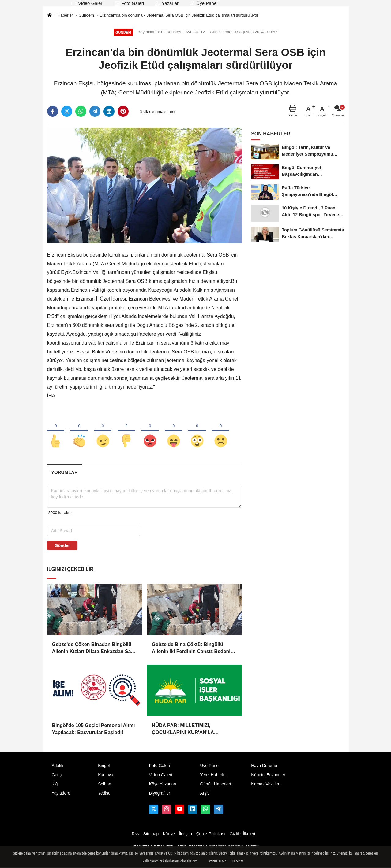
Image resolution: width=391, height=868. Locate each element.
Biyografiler (160, 794)
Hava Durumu (264, 766)
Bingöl (104, 766)
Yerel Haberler (213, 776)
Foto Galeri (129, 3)
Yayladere (61, 794)
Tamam (238, 861)
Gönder (62, 546)
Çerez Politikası (211, 835)
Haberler (65, 15)
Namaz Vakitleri (266, 785)
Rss (135, 835)
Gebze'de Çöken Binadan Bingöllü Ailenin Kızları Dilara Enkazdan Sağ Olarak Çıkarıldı (93, 649)
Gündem (86, 15)
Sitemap (151, 835)
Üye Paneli (204, 3)
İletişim (185, 835)
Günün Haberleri (215, 785)
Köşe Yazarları (163, 785)
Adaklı (58, 766)
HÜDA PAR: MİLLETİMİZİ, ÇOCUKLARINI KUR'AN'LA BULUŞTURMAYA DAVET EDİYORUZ (194, 730)
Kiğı (55, 785)
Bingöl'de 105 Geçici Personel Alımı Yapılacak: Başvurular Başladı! (94, 729)
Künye (169, 835)
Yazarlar (167, 3)
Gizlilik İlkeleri (242, 835)
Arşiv (205, 794)
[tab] (65, 473)
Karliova (106, 776)
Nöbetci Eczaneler (268, 776)
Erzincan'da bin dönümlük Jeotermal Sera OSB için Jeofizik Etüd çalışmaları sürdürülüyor (179, 15)
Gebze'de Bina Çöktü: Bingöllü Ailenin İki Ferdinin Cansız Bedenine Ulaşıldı (194, 649)
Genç (57, 776)
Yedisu (104, 794)
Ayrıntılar (217, 861)
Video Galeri (87, 3)
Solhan (105, 785)
